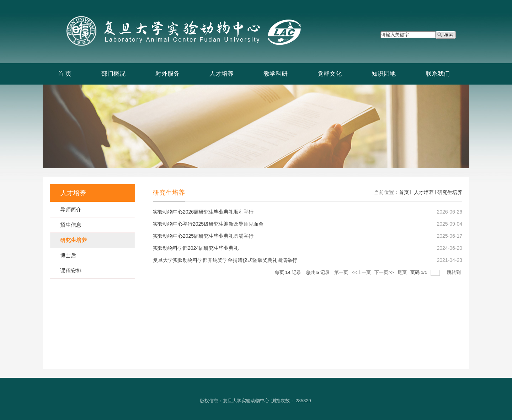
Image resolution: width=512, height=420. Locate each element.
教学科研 (276, 74)
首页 (404, 192)
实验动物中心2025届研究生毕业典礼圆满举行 (203, 236)
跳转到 (455, 272)
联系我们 (438, 74)
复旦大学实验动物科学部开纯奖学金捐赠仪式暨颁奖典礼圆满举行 (225, 260)
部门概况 (113, 74)
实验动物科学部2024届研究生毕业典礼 (196, 248)
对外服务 (167, 74)
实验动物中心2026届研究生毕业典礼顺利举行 (203, 212)
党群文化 (330, 74)
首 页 (65, 74)
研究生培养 (450, 192)
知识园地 (384, 74)
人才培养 (222, 74)
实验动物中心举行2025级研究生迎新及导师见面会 (208, 224)
